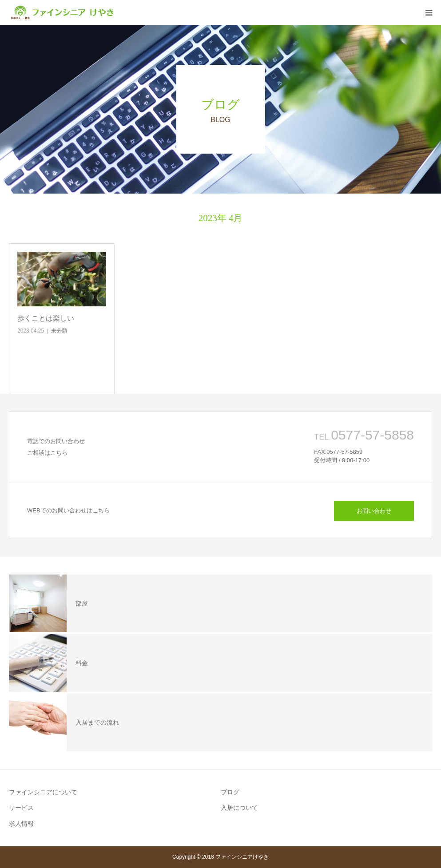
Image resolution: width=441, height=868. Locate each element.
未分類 (59, 331)
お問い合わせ (374, 511)
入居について (239, 808)
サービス (21, 808)
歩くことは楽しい (46, 318)
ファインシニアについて (43, 792)
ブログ (230, 792)
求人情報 (21, 824)
